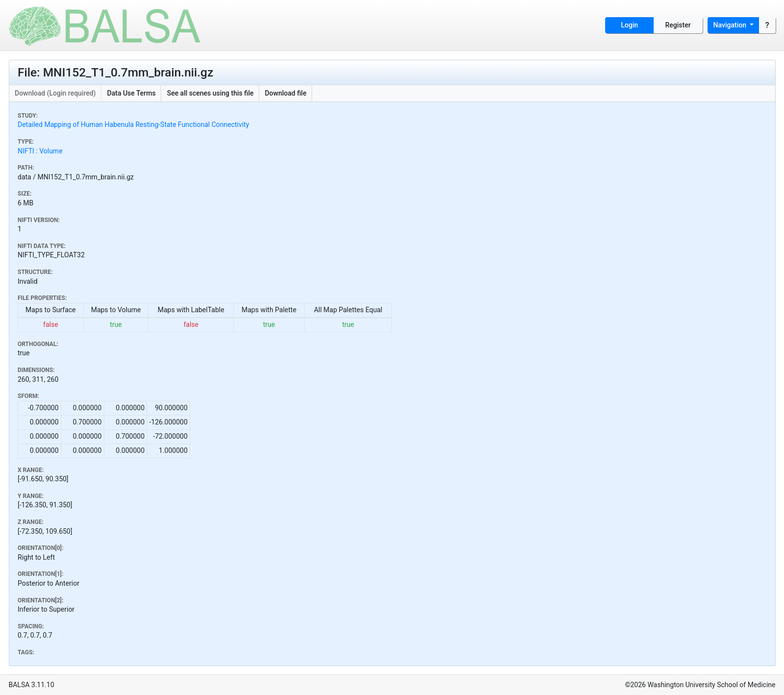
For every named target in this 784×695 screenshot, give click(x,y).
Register (678, 25)
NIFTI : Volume (40, 151)
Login (629, 25)
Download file (285, 93)
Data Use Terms (132, 93)
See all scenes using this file (210, 93)
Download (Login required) (55, 93)
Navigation (731, 25)
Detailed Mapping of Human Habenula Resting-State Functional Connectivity (133, 124)
